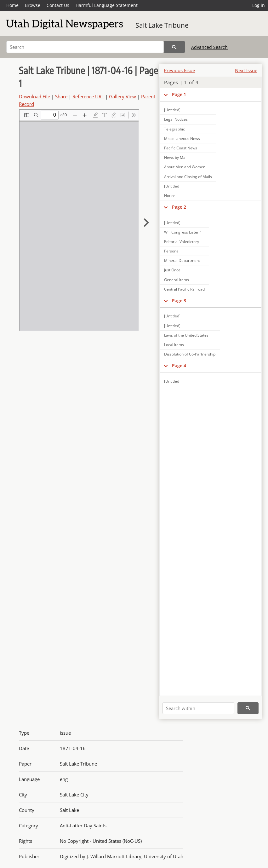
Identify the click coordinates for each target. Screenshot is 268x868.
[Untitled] (172, 110)
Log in (259, 5)
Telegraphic (174, 129)
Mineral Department (182, 260)
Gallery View (123, 96)
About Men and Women (185, 167)
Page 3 (179, 301)
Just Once (172, 270)
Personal (172, 251)
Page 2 (179, 207)
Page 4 (179, 365)
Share (61, 96)
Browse (33, 5)
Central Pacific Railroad (184, 289)
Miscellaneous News (182, 139)
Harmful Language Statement (107, 5)
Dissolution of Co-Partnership (190, 354)
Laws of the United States (186, 335)
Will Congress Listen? (182, 232)
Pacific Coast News (181, 148)
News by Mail (176, 157)
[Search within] (198, 708)
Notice (170, 196)
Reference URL (88, 96)
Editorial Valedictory (182, 242)
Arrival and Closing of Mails (188, 177)
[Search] (85, 47)
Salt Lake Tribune (162, 25)
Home (12, 5)
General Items (177, 280)
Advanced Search (209, 47)
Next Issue (246, 70)
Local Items (174, 345)
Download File (34, 96)
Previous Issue (179, 70)
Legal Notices (176, 119)
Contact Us (58, 5)
